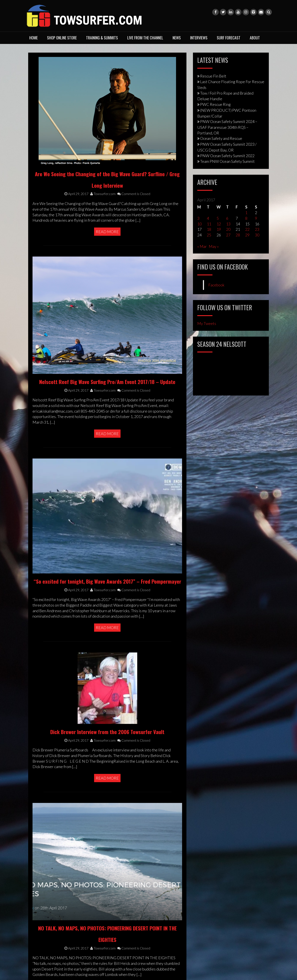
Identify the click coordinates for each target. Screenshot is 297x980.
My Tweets (207, 323)
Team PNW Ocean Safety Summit (227, 161)
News (177, 38)
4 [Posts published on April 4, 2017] (208, 218)
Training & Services (48, 910)
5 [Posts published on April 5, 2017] (218, 218)
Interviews (199, 38)
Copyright (41, 927)
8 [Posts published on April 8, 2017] (246, 218)
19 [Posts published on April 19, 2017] (219, 229)
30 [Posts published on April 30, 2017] (257, 235)
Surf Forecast (229, 38)
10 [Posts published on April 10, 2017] (199, 224)
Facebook (216, 285)
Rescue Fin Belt (213, 76)
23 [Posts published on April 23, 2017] (257, 229)
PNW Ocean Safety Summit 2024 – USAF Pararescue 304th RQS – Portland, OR (227, 127)
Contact (39, 916)
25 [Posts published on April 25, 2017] (209, 235)
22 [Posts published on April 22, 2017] (247, 229)
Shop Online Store (62, 38)
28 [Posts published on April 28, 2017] (238, 235)
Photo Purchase (45, 951)
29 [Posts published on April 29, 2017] (247, 235)
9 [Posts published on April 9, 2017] (256, 218)
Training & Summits (102, 38)
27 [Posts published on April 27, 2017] (228, 235)
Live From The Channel (145, 38)
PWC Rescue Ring (215, 104)
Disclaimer (41, 933)
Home (33, 38)
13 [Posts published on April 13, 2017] (228, 224)
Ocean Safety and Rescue (221, 138)
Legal (37, 939)
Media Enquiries (46, 945)
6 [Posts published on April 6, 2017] (227, 218)
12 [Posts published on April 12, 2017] (219, 224)
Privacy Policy (44, 922)
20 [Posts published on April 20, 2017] (228, 229)
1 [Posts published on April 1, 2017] (246, 213)
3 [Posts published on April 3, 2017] (198, 218)
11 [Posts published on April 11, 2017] (209, 224)
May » (214, 246)
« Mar (202, 246)
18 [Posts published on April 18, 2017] (209, 229)
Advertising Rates (47, 956)
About (255, 38)
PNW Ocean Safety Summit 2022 (227, 156)
